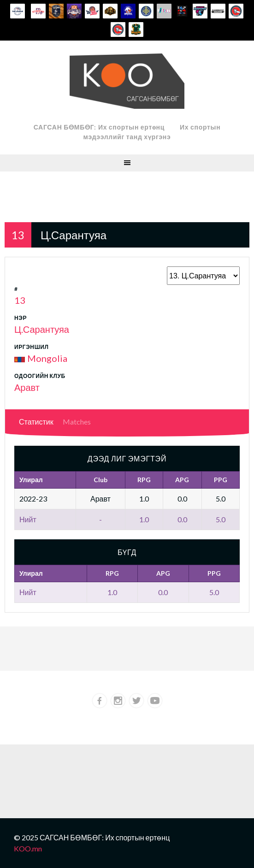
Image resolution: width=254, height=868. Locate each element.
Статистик (36, 422)
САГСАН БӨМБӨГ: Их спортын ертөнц (99, 127)
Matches (77, 422)
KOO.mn (28, 848)
